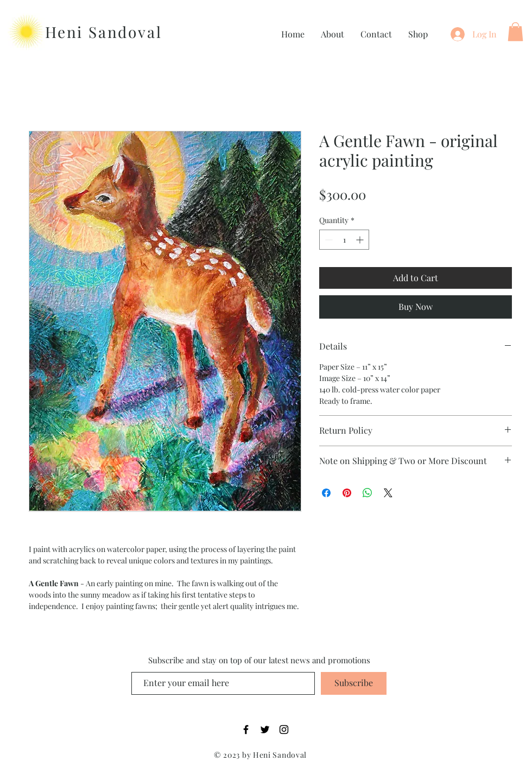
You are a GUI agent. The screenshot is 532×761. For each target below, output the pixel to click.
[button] (515, 32)
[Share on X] (388, 493)
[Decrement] (328, 240)
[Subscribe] (354, 683)
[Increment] (361, 240)
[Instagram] (284, 730)
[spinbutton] (344, 240)
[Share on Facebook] (326, 493)
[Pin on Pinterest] (347, 493)
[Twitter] (265, 730)
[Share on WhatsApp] (368, 493)
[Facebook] (246, 730)
